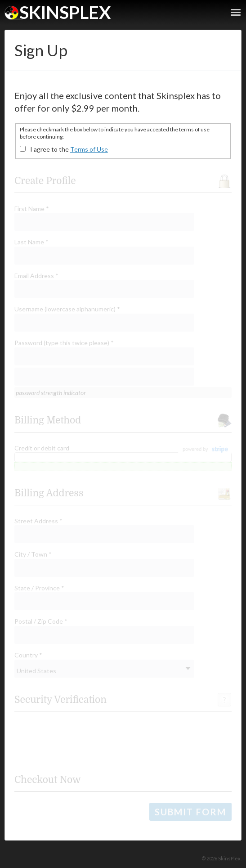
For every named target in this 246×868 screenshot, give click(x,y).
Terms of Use (89, 149)
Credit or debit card (42, 448)
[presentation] (83, 740)
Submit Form (190, 812)
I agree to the (69, 149)
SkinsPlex (65, 12)
